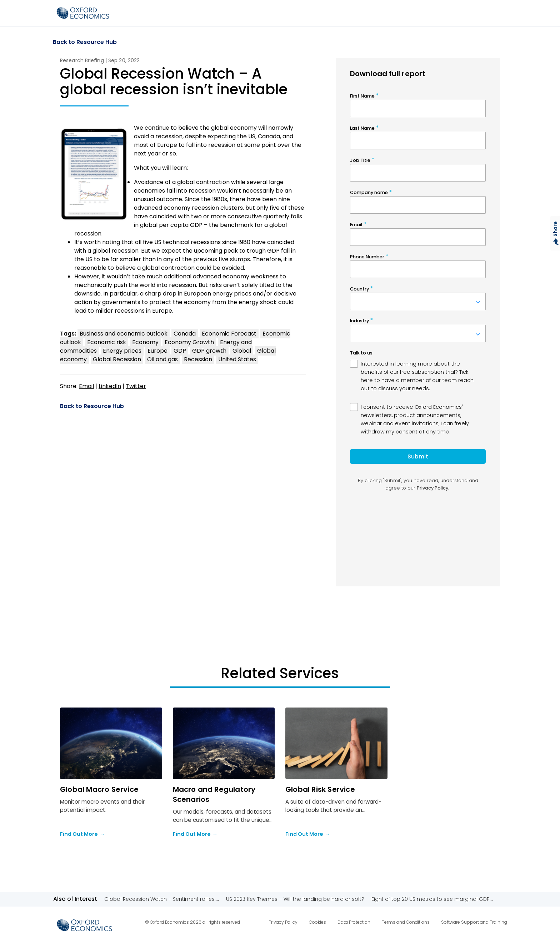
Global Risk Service (320, 789)
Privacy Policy (283, 922)
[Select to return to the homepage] (83, 13)
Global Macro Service (99, 789)
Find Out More (82, 834)
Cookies (317, 922)
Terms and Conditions (406, 922)
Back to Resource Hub (85, 42)
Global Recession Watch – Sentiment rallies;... (162, 899)
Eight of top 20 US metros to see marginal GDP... (432, 899)
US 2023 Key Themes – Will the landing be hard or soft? (295, 899)
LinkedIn (110, 386)
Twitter (136, 386)
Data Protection (354, 922)
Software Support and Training (474, 922)
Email (86, 386)
